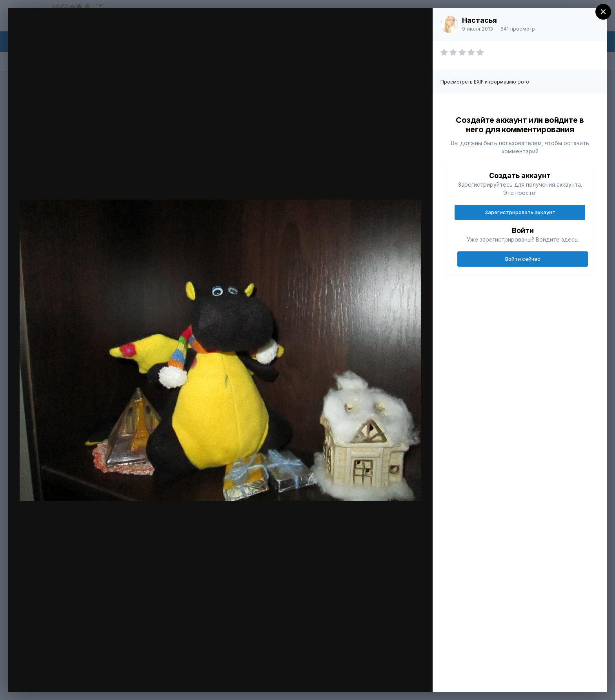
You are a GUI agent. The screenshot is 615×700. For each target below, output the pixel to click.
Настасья (479, 20)
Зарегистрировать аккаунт (520, 212)
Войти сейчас (523, 259)
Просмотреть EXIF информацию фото (485, 82)
